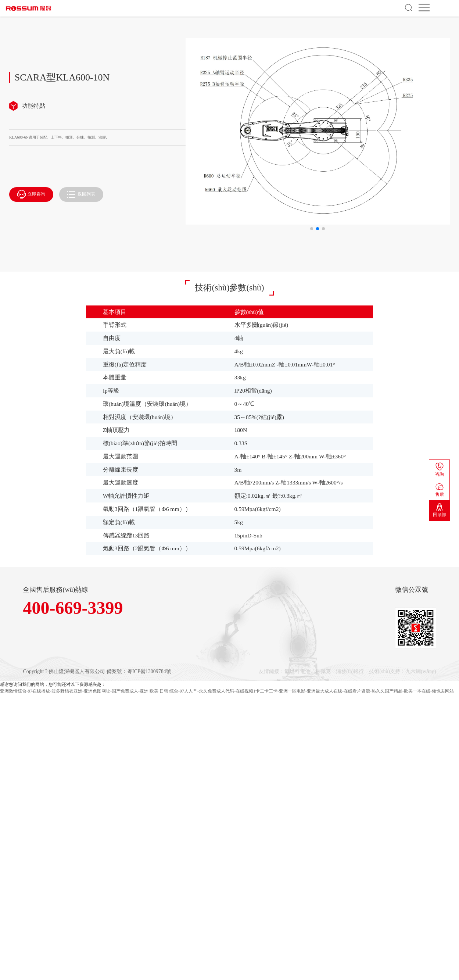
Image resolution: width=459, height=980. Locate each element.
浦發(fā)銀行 (350, 671)
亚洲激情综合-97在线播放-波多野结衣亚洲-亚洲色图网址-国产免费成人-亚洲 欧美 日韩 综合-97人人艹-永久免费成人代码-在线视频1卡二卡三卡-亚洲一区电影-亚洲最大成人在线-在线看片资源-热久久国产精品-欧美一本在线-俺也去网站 (227, 691)
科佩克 (323, 671)
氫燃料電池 (297, 671)
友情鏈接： (272, 671)
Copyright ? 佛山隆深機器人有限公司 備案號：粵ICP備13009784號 (97, 671)
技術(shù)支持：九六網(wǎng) (402, 671)
